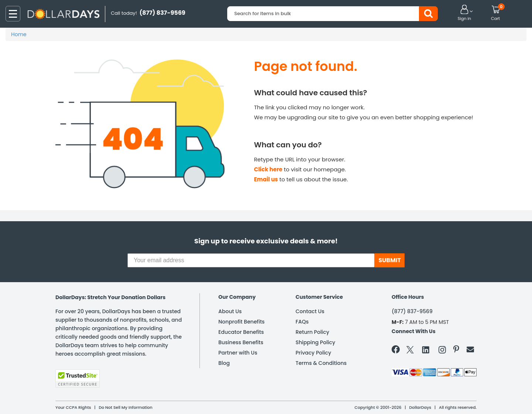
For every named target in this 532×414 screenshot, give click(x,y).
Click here (268, 169)
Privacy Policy (313, 353)
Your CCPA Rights (73, 407)
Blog (224, 363)
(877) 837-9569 (412, 311)
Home (19, 34)
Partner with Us (238, 353)
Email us (266, 179)
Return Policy (312, 332)
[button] (464, 13)
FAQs (302, 322)
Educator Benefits (241, 332)
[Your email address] (251, 260)
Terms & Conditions (321, 363)
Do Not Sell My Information (126, 407)
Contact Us (310, 311)
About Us (230, 311)
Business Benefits (241, 342)
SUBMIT (390, 260)
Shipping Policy (315, 342)
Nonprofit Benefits (241, 322)
